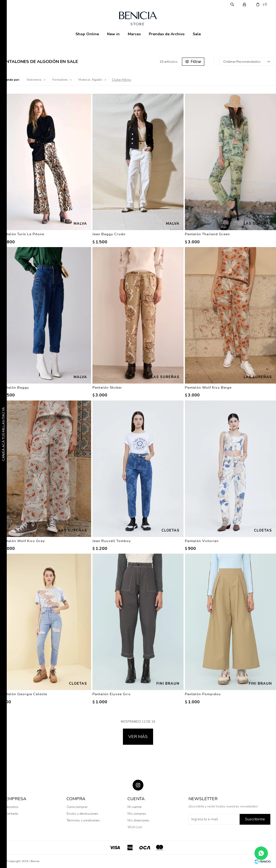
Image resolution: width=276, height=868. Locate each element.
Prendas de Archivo (167, 34)
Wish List (135, 827)
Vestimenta (34, 80)
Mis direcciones (139, 820)
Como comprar (77, 807)
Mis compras (137, 814)
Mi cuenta (134, 807)
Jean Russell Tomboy (112, 541)
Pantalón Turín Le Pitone (22, 234)
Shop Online (87, 34)
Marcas (134, 34)
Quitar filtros (122, 80)
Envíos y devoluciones (82, 814)
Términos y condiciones (83, 820)
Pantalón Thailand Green (207, 234)
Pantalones (60, 80)
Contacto (12, 814)
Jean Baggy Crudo (109, 234)
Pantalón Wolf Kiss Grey (23, 541)
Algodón (90, 80)
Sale (197, 34)
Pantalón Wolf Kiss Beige (208, 388)
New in (113, 34)
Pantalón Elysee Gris (112, 694)
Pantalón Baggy (15, 388)
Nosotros (12, 807)
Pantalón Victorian (202, 541)
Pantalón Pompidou (203, 694)
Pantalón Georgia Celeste (24, 694)
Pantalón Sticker (107, 388)
